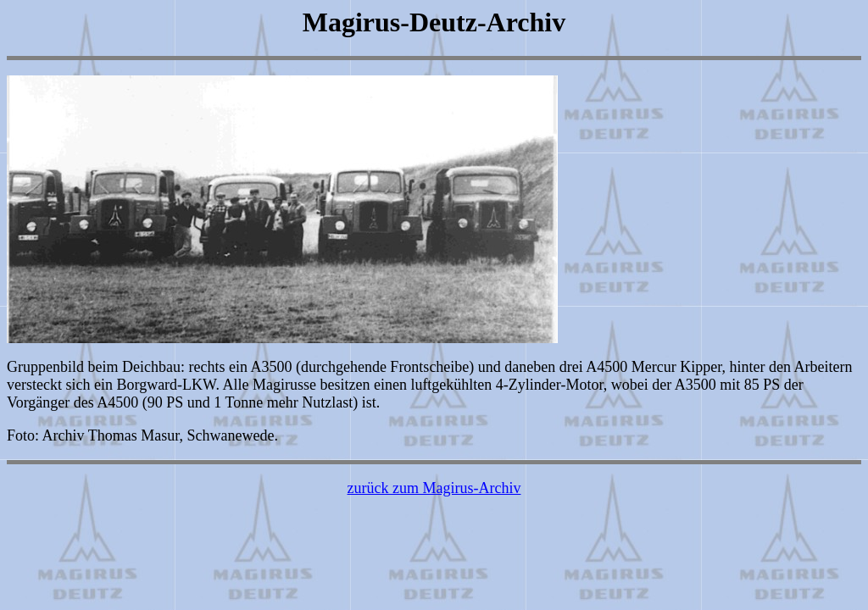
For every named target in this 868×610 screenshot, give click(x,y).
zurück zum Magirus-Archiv (434, 488)
